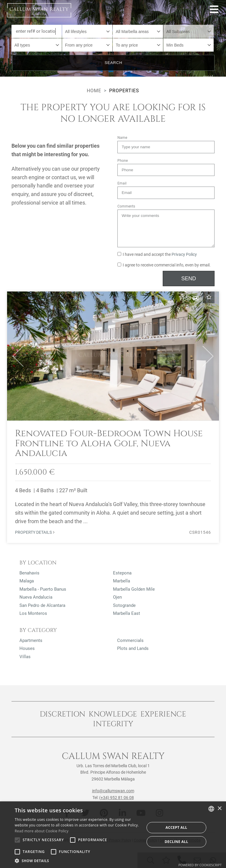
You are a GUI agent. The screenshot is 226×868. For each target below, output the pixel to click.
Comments (126, 206)
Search (113, 63)
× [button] (219, 809)
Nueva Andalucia (36, 597)
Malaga (27, 581)
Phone (123, 161)
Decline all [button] (177, 842)
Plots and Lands (133, 648)
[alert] (113, 835)
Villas (25, 657)
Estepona (122, 573)
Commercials (130, 640)
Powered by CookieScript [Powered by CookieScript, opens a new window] (200, 865)
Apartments (31, 640)
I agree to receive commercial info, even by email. (164, 265)
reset (209, 77)
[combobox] (87, 31)
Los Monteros (33, 613)
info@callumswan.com (113, 791)
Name (122, 138)
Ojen (117, 597)
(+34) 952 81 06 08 (117, 798)
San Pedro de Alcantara (42, 605)
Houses (27, 648)
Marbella (122, 581)
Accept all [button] (177, 827)
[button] (15, 356)
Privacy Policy (184, 255)
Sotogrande (124, 605)
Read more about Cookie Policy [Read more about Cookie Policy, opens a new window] (41, 831)
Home (94, 91)
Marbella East (127, 613)
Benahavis (29, 573)
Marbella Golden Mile (134, 589)
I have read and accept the (157, 255)
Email (122, 183)
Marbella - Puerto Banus (43, 589)
